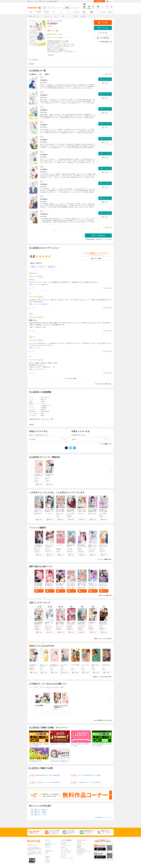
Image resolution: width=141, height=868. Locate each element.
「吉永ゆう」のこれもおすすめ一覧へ (102, 677)
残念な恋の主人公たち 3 (71, 546)
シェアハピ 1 (59, 545)
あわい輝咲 (69, 549)
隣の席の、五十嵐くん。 (49, 623)
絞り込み (45, 8)
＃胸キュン (34, 267)
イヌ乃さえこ (81, 514)
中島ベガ (47, 549)
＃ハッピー (42, 267)
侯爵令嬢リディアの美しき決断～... (103, 511)
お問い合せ (63, 855)
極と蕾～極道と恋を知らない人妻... (103, 624)
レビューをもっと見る (70, 379)
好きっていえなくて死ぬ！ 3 (49, 546)
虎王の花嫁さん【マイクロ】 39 (82, 546)
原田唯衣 (80, 549)
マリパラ (47, 588)
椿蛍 (42, 588)
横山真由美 (69, 626)
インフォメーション (66, 853)
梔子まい (69, 588)
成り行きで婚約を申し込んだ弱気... (60, 511)
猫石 (73, 514)
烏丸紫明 (96, 514)
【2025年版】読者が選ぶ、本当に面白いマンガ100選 (101, 745)
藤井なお (90, 514)
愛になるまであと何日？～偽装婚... (82, 511)
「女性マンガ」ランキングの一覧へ (103, 639)
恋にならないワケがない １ (44, 666)
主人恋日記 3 (44, 110)
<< (43, 230)
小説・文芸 (76, 12)
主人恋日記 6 (44, 155)
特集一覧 (47, 846)
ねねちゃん (35, 273)
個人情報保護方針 (81, 849)
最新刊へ (47, 74)
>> (98, 230)
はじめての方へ (103, 12)
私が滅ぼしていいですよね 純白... (92, 585)
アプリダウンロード (66, 846)
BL (54, 12)
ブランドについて (81, 844)
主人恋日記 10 (44, 214)
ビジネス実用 (84, 12)
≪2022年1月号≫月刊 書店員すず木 (59, 761)
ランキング (48, 847)
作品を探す (63, 844)
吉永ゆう (50, 26)
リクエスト (63, 857)
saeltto (62, 588)
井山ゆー (101, 626)
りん (33, 337)
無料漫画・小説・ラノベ (51, 844)
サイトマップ (80, 855)
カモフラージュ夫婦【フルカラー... (103, 585)
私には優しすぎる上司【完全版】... (60, 585)
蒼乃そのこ (41, 514)
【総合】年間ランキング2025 (58, 744)
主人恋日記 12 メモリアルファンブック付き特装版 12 (54, 667)
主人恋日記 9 (44, 199)
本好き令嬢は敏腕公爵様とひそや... (38, 624)
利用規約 (79, 847)
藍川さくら (59, 626)
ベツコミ (43, 403)
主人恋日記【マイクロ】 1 (49, 475)
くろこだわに (48, 514)
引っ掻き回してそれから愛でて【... (38, 547)
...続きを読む (51, 55)
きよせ (101, 514)
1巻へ (41, 74)
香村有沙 (80, 588)
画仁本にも (59, 514)
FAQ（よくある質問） (66, 851)
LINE (46, 853)
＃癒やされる (51, 267)
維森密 (36, 514)
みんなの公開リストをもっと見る (103, 720)
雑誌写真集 (92, 12)
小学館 (42, 401)
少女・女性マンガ (46, 12)
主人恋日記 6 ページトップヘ (103, 817)
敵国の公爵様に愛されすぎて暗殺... (60, 624)
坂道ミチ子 (37, 549)
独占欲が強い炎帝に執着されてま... (49, 585)
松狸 (84, 588)
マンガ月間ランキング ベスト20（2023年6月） (89, 782)
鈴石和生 (37, 626)
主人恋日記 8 (44, 184)
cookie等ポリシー (81, 853)
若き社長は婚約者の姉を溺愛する (38, 585)
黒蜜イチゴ (37, 588)
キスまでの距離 (75, 665)
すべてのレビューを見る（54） (104, 384)
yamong (58, 588)
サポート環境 (64, 849)
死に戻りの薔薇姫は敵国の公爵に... (92, 511)
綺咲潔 (105, 514)
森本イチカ (75, 588)
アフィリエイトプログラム (67, 858)
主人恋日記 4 (44, 125)
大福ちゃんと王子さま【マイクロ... (103, 547)
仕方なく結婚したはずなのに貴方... (71, 585)
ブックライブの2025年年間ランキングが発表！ (89, 775)
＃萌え (44, 327)
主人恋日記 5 (44, 140)
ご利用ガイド (111, 12)
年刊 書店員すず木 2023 (35, 761)
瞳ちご (47, 626)
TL (61, 12)
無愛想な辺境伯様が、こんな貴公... (82, 585)
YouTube (47, 860)
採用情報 (79, 846)
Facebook (48, 862)
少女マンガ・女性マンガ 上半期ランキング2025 (81, 745)
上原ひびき (102, 588)
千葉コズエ (102, 549)
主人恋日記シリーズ (46, 405)
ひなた (51, 626)
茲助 (76, 514)
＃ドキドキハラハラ (41, 369)
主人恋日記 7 (44, 169)
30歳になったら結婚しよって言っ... (92, 547)
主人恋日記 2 (44, 95)
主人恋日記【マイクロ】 (92, 623)
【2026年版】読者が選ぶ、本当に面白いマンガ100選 (39, 745)
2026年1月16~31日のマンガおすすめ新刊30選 (48, 775)
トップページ (48, 842)
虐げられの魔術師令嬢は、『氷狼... (49, 511)
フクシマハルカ (92, 549)
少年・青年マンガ (39, 12)
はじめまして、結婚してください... (38, 511)
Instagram (48, 857)
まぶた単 (69, 514)
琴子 (63, 514)
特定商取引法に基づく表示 (83, 851)
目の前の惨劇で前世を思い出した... (71, 511)
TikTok (47, 858)
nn (33, 314)
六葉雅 (107, 588)
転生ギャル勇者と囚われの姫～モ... (71, 624)
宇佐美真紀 (59, 549)
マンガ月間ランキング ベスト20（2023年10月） (48, 782)
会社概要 (79, 842)
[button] (39, 484)
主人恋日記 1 (44, 80)
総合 (31, 12)
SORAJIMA (53, 588)
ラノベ (69, 12)
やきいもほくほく (93, 588)
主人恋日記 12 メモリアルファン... (39, 475)
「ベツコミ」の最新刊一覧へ (104, 559)
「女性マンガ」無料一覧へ (105, 595)
